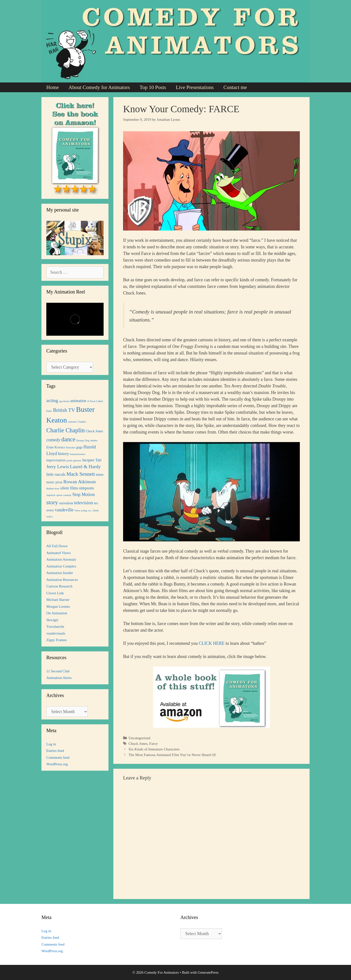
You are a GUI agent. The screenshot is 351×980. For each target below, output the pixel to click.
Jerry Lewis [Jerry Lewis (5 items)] (58, 466)
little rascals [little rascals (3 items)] (56, 474)
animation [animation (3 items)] (78, 401)
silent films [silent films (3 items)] (69, 488)
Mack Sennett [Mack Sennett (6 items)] (81, 474)
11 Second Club (58, 671)
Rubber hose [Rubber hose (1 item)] (53, 489)
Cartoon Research (59, 586)
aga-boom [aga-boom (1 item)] (64, 401)
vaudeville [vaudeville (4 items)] (64, 510)
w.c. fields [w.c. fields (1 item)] (93, 510)
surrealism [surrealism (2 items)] (66, 503)
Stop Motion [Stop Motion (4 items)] (84, 495)
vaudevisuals (56, 633)
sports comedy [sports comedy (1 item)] (64, 495)
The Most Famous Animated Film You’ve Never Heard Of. (172, 755)
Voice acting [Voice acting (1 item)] (81, 510)
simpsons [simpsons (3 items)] (86, 488)
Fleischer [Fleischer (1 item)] (71, 448)
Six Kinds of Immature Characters (154, 749)
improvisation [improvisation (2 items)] (56, 460)
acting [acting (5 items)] (52, 400)
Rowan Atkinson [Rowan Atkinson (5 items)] (80, 482)
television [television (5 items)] (83, 503)
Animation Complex (61, 566)
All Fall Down (57, 546)
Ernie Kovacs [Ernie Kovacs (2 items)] (56, 447)
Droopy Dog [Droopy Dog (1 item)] (83, 440)
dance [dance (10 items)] (68, 439)
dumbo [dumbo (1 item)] (94, 440)
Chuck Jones (138, 743)
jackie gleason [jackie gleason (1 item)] (74, 460)
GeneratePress (208, 972)
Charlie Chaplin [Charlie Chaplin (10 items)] (65, 430)
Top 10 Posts (153, 87)
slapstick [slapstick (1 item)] (51, 495)
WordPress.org (57, 764)
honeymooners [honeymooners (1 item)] (78, 454)
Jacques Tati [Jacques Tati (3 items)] (92, 460)
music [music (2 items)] (50, 482)
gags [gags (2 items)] (79, 447)
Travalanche (55, 626)
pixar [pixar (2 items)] (59, 482)
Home (53, 87)
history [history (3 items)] (63, 454)
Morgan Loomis (58, 606)
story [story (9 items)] (52, 502)
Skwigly (52, 620)
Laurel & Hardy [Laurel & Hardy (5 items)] (85, 466)
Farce (154, 743)
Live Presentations (195, 87)
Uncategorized (139, 738)
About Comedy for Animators (99, 87)
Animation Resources (62, 580)
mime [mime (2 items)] (100, 475)
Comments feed (58, 758)
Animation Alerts (59, 678)
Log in (51, 744)
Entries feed (55, 751)
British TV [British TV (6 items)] (64, 410)
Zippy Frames (57, 640)
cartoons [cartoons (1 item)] (72, 422)
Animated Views (58, 553)
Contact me (235, 87)
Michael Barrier (58, 600)
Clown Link (55, 593)
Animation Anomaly (61, 559)
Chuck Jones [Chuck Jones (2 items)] (94, 431)
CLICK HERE (212, 643)
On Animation (57, 613)
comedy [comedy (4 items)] (53, 440)
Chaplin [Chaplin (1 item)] (82, 422)
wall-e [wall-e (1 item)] (50, 517)
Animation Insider (60, 573)
